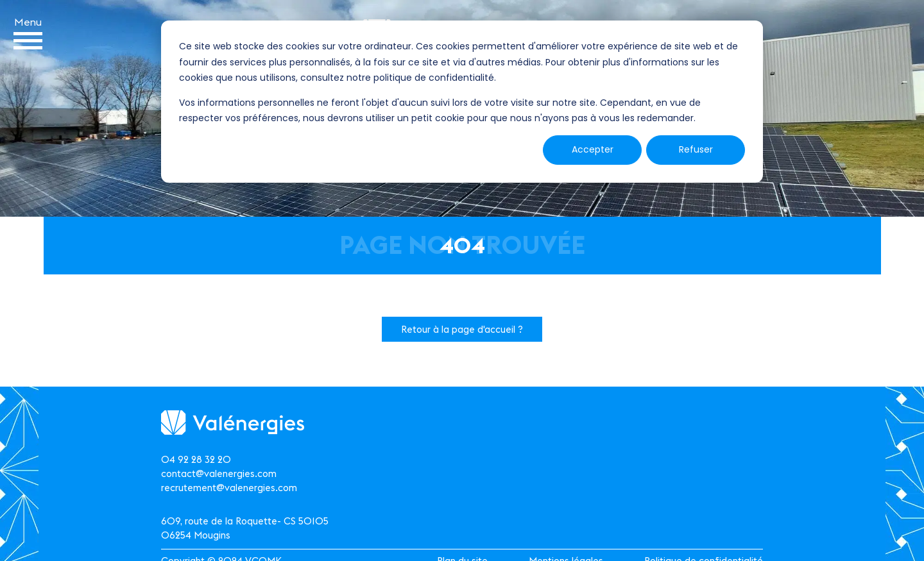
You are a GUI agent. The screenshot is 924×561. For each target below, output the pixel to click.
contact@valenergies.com (219, 473)
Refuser (696, 149)
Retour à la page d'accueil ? (462, 329)
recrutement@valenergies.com (229, 488)
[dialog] (462, 102)
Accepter (593, 149)
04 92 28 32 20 (196, 459)
